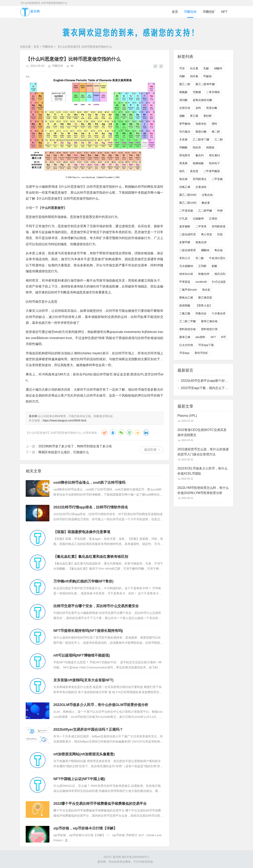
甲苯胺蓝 (185, 282)
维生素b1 (215, 155)
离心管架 (207, 234)
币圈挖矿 (209, 12)
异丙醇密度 (219, 226)
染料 (198, 108)
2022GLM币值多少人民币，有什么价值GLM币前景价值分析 (101, 705)
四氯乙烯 (185, 187)
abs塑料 (201, 337)
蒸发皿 (194, 171)
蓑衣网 (30, 12)
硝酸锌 (218, 68)
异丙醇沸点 (200, 179)
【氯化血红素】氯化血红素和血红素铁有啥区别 (91, 557)
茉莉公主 (185, 258)
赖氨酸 (183, 92)
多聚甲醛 (185, 242)
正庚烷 (213, 219)
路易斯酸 (185, 305)
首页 (175, 12)
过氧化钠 (207, 195)
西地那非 (185, 155)
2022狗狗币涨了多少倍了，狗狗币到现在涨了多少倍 (75, 446)
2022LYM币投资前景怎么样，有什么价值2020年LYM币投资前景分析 (203, 490)
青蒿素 (183, 163)
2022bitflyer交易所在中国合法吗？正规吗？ (88, 729)
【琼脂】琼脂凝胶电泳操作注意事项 (82, 532)
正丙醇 (202, 266)
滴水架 (206, 290)
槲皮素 (206, 203)
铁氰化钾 (204, 274)
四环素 (194, 76)
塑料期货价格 (188, 329)
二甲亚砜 (217, 179)
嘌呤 (214, 124)
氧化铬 (183, 179)
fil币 (223, 337)
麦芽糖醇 (185, 226)
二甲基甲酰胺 (212, 171)
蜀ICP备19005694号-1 (136, 857)
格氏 (182, 171)
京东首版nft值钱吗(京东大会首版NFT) (83, 680)
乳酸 (206, 68)
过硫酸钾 (198, 219)
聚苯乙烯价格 (209, 321)
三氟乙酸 (185, 313)
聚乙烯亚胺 (205, 298)
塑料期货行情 (209, 329)
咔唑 (220, 211)
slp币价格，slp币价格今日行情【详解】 (85, 828)
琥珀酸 (183, 100)
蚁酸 (214, 266)
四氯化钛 (201, 313)
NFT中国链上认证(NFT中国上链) (79, 779)
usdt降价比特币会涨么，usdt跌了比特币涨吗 (89, 483)
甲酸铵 (208, 76)
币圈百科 (190, 12)
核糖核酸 (198, 163)
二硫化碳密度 (188, 250)
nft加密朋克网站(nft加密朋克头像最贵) (84, 754)
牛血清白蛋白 (217, 258)
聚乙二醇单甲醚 (205, 84)
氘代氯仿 (185, 132)
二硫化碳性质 (188, 234)
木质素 (183, 139)
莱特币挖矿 (201, 353)
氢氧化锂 (201, 242)
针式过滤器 (219, 282)
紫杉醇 (208, 116)
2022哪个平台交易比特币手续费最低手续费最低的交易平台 (100, 804)
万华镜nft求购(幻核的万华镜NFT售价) (83, 581)
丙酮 (182, 76)
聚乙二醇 (185, 84)
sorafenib (201, 282)
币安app (184, 353)
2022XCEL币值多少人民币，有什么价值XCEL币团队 (202, 471)
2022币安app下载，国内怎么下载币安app (210, 388)
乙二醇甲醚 (205, 211)
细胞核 (210, 147)
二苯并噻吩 (213, 92)
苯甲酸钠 (185, 124)
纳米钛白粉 (186, 274)
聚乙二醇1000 (188, 203)
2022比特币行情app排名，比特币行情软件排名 (91, 507)
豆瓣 (129, 433)
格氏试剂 (220, 274)
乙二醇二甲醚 (188, 321)
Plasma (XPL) (187, 416)
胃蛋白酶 (212, 108)
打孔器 (183, 219)
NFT (224, 12)
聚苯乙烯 (185, 337)
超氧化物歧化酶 (202, 100)
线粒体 (197, 147)
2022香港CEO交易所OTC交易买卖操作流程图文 (202, 432)
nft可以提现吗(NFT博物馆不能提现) (82, 655)
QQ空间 (138, 433)
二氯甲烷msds (188, 290)
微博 (105, 433)
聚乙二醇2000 (188, 195)
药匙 (220, 234)
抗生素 (194, 68)
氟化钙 (200, 155)
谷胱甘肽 (185, 108)
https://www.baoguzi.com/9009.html (64, 420)
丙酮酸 (183, 147)
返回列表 (150, 450)
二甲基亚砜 (186, 211)
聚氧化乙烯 (186, 298)
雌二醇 (216, 132)
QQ (113, 433)
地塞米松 (201, 124)
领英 (146, 433)
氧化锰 (219, 250)
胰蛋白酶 (201, 132)
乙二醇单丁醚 (201, 139)
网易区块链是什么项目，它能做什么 (64, 452)
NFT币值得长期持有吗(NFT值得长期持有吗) (88, 631)
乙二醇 (219, 139)
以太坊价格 (186, 345)
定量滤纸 (201, 187)
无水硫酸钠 (186, 266)
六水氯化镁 (219, 313)
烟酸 (182, 116)
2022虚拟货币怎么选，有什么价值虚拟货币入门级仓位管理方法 (203, 452)
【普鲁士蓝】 (204, 305)
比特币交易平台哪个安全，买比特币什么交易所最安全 (96, 606)
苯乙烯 (194, 116)
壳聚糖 (197, 92)
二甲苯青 (201, 226)
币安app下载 (206, 345)
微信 (121, 433)
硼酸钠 (205, 250)
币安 (182, 68)
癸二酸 (200, 258)
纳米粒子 (214, 163)
